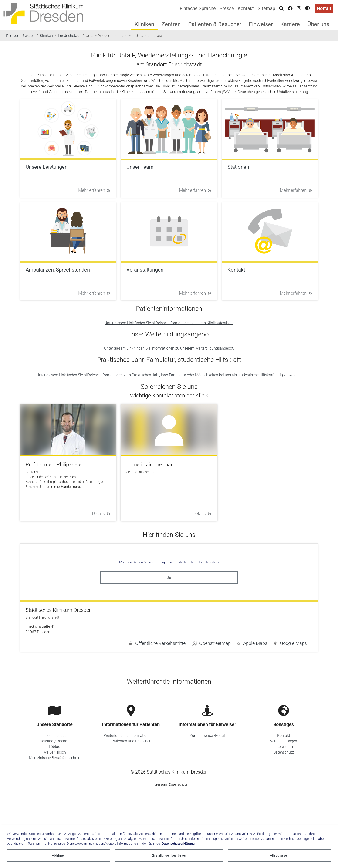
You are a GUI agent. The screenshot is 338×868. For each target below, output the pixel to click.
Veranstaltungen (284, 741)
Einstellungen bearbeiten (169, 855)
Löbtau (55, 747)
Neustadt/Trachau (54, 741)
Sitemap (266, 8)
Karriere (290, 24)
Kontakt (246, 8)
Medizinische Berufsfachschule (55, 758)
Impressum (284, 747)
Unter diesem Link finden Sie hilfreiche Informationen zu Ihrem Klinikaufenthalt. (169, 323)
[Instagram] (299, 8)
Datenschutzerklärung (178, 844)
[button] (290, 644)
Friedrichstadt (55, 735)
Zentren (171, 24)
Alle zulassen (279, 855)
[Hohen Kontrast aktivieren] (308, 8)
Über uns (318, 24)
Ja (169, 577)
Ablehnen (59, 855)
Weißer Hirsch (55, 752)
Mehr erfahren (95, 190)
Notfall (324, 8)
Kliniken (144, 24)
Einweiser (261, 24)
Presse (227, 8)
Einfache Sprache (198, 8)
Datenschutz (284, 752)
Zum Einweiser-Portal (207, 735)
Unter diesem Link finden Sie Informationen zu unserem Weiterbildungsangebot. (169, 348)
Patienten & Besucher (215, 24)
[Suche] (281, 8)
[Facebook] (290, 8)
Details (101, 513)
